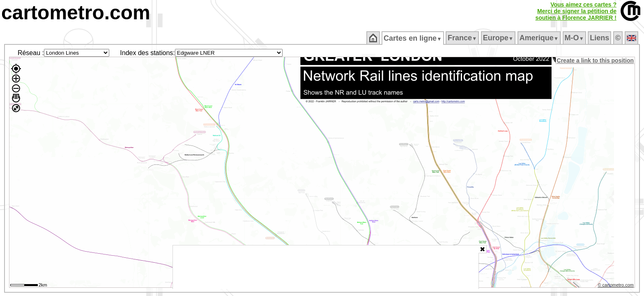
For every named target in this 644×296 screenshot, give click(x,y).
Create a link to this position (596, 60)
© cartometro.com (616, 286)
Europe (499, 38)
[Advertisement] (326, 267)
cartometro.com (76, 13)
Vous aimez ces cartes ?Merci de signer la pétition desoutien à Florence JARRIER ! (576, 11)
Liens (600, 38)
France (463, 38)
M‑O (575, 38)
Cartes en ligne (413, 38)
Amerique (539, 38)
